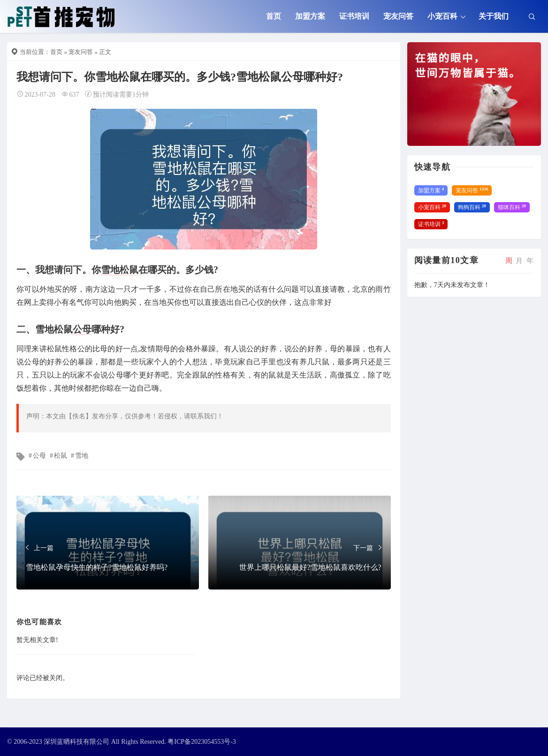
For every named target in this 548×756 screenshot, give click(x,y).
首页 (274, 16)
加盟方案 (310, 16)
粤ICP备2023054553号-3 (202, 742)
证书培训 (354, 16)
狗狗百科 (472, 207)
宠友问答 (398, 16)
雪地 (110, 270)
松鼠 (129, 270)
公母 (82, 329)
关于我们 (494, 16)
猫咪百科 (512, 207)
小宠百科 (442, 16)
